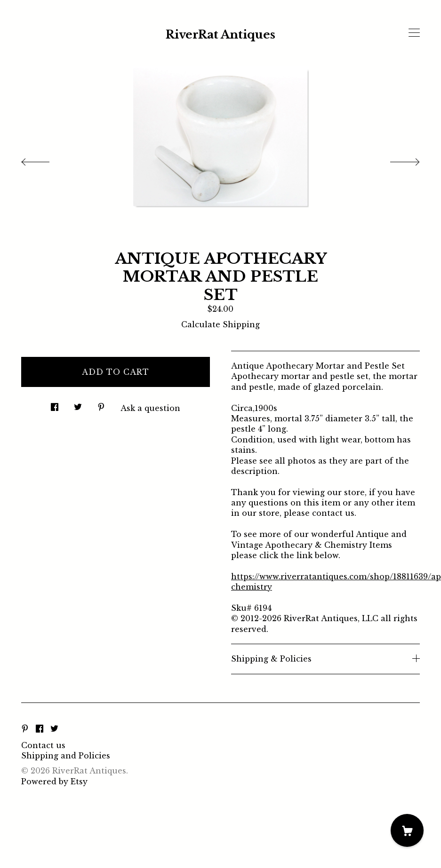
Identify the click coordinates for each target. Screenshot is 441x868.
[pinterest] (25, 729)
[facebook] (40, 729)
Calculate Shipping (220, 324)
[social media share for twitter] (78, 404)
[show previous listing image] (45, 159)
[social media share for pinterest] (101, 404)
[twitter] (54, 729)
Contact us (43, 745)
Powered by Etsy (54, 781)
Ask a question (150, 408)
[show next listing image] (396, 159)
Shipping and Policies (66, 756)
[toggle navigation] (414, 33)
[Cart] (407, 830)
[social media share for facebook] (55, 404)
